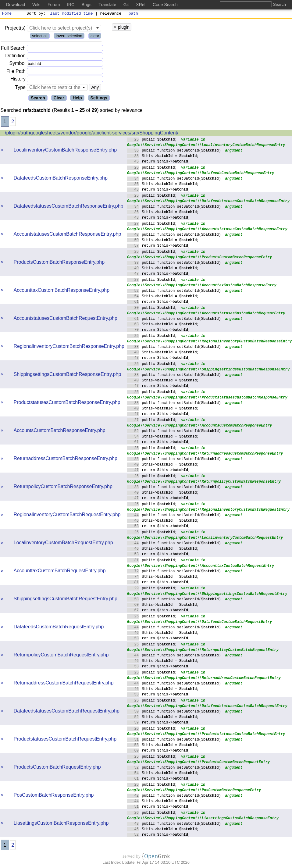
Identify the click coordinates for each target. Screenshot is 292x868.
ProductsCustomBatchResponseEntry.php (59, 263)
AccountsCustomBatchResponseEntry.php (60, 431)
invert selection (69, 37)
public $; (152, 140)
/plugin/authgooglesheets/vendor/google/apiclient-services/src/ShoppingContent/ (92, 134)
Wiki (36, 5)
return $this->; (159, 162)
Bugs (87, 5)
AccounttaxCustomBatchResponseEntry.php (62, 291)
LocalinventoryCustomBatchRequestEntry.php (63, 543)
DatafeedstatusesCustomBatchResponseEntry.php (69, 207)
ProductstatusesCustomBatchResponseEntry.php (67, 403)
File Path (16, 72)
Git (126, 5)
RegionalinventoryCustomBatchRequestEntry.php (67, 515)
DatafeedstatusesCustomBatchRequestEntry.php (67, 712)
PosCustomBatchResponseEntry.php (54, 796)
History (18, 80)
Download (16, 5)
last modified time (72, 14)
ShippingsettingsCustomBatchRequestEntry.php (66, 600)
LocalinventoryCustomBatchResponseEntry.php (65, 151)
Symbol (18, 64)
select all (40, 37)
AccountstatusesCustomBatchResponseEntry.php (68, 235)
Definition (15, 57)
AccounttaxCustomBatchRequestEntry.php (60, 572)
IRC (71, 5)
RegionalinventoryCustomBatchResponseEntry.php (69, 347)
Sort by (35, 14)
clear (95, 37)
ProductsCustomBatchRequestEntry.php (57, 768)
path (133, 14)
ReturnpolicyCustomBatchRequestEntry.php (61, 656)
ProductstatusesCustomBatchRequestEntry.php (65, 740)
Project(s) (15, 29)
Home (7, 14)
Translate (107, 5)
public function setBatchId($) (174, 151)
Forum (54, 5)
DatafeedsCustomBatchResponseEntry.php (61, 179)
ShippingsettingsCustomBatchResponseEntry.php (68, 375)
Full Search (13, 49)
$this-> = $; (163, 157)
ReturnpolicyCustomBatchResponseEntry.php (63, 487)
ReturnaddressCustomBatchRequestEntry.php (64, 684)
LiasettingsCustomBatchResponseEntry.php (61, 824)
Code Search (165, 5)
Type (20, 88)
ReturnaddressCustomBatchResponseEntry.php (66, 459)
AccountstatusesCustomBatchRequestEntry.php (66, 319)
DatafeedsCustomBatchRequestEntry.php (59, 628)
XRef (141, 5)
